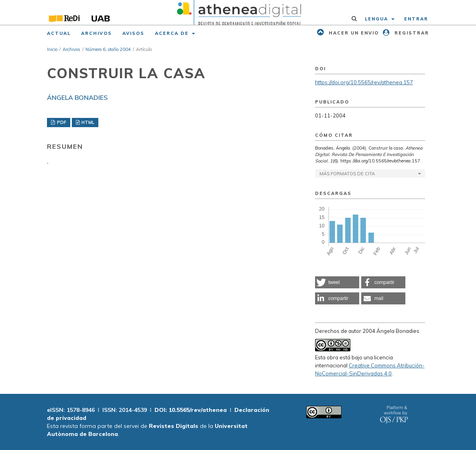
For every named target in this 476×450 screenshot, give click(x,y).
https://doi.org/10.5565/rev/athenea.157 (364, 82)
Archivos (97, 33)
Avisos (133, 33)
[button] (337, 282)
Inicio (52, 49)
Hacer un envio (353, 33)
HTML (87, 122)
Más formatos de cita (347, 174)
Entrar (416, 19)
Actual (59, 33)
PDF (61, 122)
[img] (238, 12)
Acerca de (173, 33)
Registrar (411, 33)
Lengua (377, 19)
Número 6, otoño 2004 (108, 49)
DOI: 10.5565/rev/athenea (191, 410)
